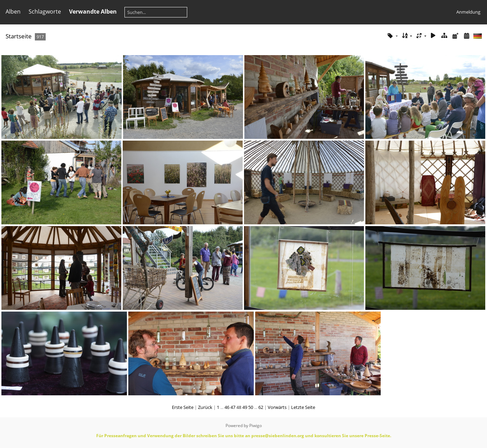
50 (251, 407)
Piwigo (256, 425)
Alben (13, 12)
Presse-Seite (377, 436)
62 (261, 407)
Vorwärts (277, 407)
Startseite (19, 36)
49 (245, 407)
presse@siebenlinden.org (278, 436)
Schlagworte (45, 12)
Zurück (205, 407)
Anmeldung (468, 12)
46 (227, 407)
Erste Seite (183, 407)
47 (233, 407)
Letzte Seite (303, 407)
